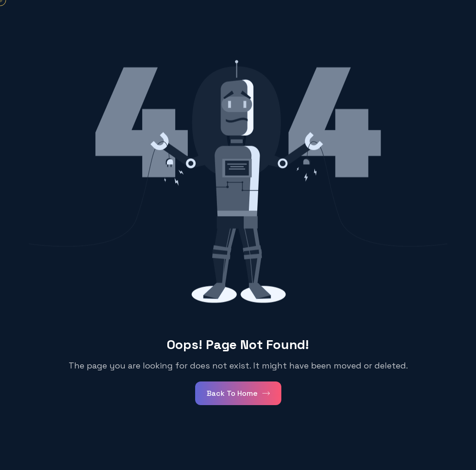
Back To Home (238, 393)
